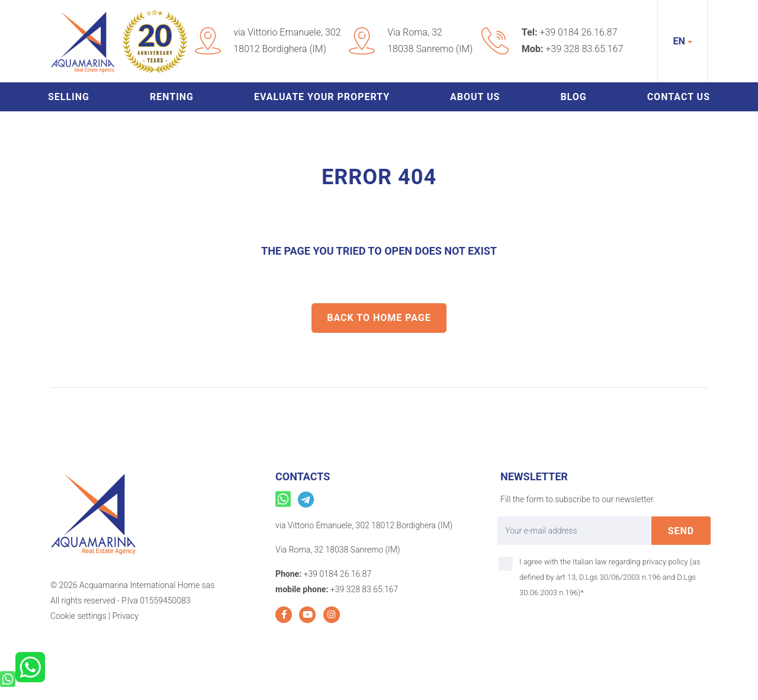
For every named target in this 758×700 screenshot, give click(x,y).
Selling (69, 97)
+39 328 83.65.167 (584, 49)
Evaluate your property (322, 97)
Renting (172, 97)
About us (475, 97)
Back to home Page (379, 318)
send (681, 531)
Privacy (125, 616)
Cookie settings (78, 616)
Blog (573, 97)
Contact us (679, 97)
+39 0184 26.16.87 (578, 32)
